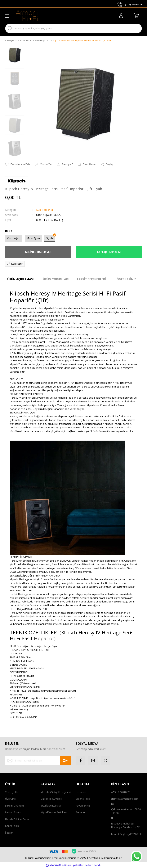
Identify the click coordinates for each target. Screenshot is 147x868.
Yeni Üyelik (11, 792)
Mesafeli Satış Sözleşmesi (56, 792)
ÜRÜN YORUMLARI (56, 279)
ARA (136, 29)
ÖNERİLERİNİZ (126, 279)
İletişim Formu (13, 812)
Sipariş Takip (83, 799)
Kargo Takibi (12, 826)
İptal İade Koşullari (51, 806)
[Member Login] (121, 16)
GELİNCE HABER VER (38, 252)
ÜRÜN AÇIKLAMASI (20, 279)
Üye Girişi (11, 799)
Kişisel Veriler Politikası (54, 812)
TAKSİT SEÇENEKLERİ (91, 279)
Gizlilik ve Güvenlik (51, 799)
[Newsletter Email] (38, 761)
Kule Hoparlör (45, 210)
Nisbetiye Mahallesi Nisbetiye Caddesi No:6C (125, 825)
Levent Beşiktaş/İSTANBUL (126, 834)
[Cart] (136, 16)
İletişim (9, 833)
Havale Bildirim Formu (18, 819)
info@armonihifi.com (126, 799)
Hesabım (81, 792)
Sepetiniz (81, 812)
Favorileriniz (83, 806)
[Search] (73, 28)
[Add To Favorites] (18, 164)
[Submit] (65, 761)
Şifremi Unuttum (14, 806)
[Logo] (27, 16)
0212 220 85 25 (122, 792)
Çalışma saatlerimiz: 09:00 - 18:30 (126, 811)
